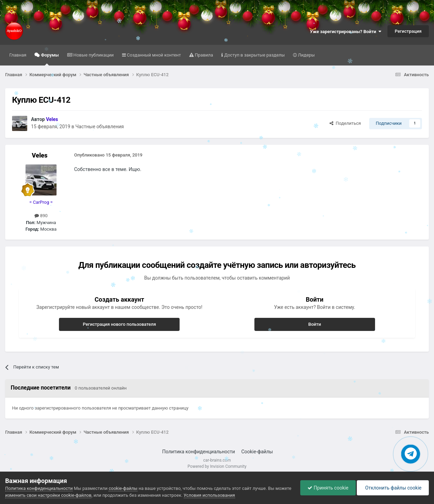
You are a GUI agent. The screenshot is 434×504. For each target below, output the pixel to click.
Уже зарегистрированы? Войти (346, 32)
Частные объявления (100, 127)
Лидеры (306, 55)
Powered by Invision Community (217, 466)
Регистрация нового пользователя (119, 324)
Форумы (49, 59)
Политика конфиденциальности (199, 452)
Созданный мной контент (153, 55)
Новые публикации (93, 55)
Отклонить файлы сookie (393, 488)
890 (41, 216)
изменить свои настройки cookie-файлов (48, 495)
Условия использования (209, 495)
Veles (39, 155)
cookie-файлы (123, 488)
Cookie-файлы (257, 452)
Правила (203, 55)
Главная (18, 55)
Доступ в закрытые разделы (254, 55)
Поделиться (345, 123)
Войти (315, 324)
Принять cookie (328, 488)
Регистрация (408, 31)
